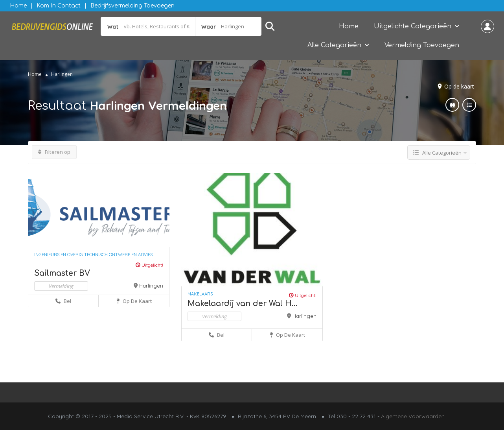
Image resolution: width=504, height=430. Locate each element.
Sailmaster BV (62, 273)
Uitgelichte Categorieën (413, 26)
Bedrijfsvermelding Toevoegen (132, 6)
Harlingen (151, 286)
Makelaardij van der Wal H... (243, 304)
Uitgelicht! (149, 265)
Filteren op (54, 152)
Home (18, 6)
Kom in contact (59, 6)
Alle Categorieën (334, 45)
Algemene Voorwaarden (413, 416)
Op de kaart (459, 86)
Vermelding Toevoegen (422, 45)
